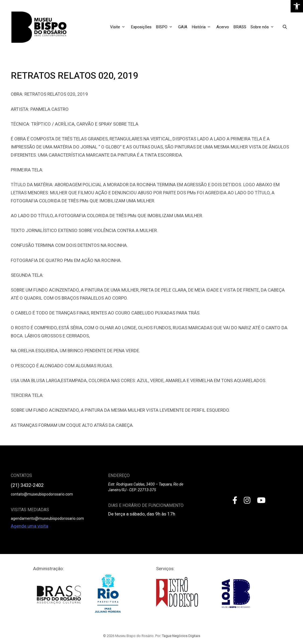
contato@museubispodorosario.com (42, 494)
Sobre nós (264, 27)
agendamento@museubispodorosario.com (47, 518)
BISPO (166, 27)
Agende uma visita (29, 526)
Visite (119, 27)
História (203, 27)
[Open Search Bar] (285, 27)
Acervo (223, 27)
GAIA (183, 27)
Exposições (141, 27)
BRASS (240, 27)
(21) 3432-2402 (27, 485)
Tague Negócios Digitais (181, 636)
